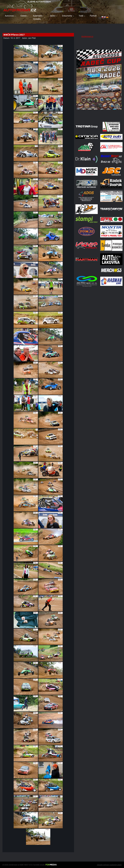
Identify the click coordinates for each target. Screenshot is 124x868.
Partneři (93, 16)
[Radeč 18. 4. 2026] (99, 116)
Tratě (81, 16)
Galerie (23, 16)
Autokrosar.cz (87, 36)
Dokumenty (67, 16)
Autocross (9, 16)
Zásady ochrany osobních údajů (109, 865)
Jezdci (53, 16)
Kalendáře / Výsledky (38, 17)
